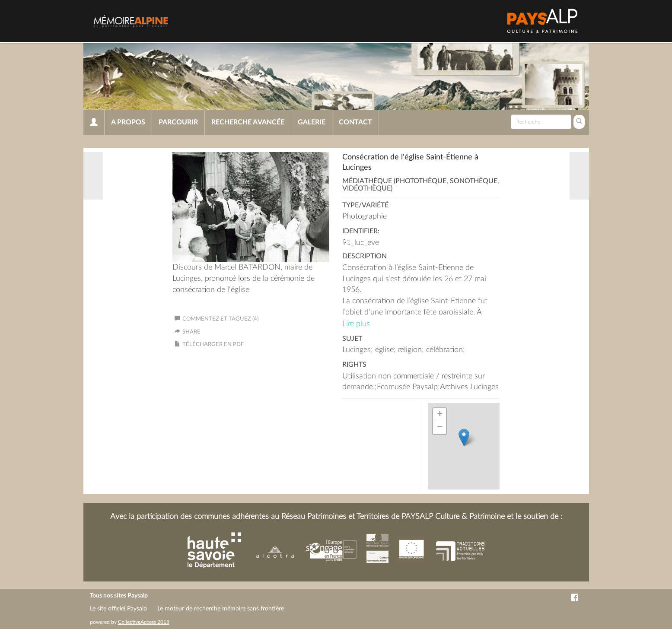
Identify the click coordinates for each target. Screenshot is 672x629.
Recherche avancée (248, 122)
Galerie (312, 122)
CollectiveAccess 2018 (144, 622)
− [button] (440, 428)
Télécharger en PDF (213, 345)
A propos (128, 122)
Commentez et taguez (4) (217, 319)
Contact (355, 122)
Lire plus (356, 324)
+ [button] (440, 415)
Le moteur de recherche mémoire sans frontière (221, 609)
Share (191, 332)
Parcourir (178, 122)
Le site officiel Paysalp (118, 609)
